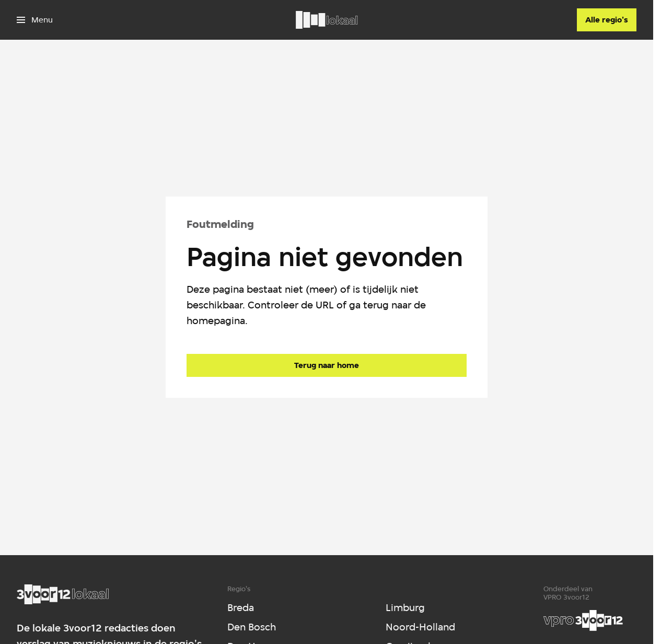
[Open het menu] (35, 20)
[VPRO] (583, 620)
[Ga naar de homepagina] (327, 365)
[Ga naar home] (327, 20)
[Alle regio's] (607, 20)
